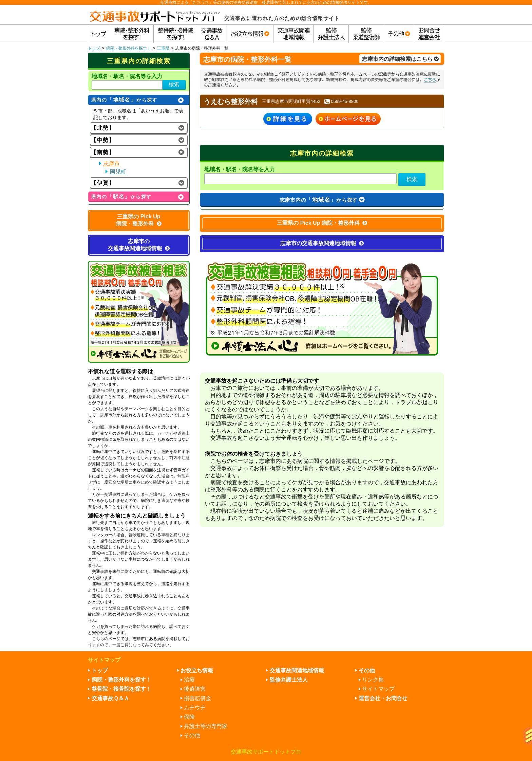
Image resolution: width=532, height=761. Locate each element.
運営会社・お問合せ (383, 698)
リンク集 (373, 680)
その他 (192, 735)
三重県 (163, 48)
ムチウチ (195, 708)
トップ (94, 48)
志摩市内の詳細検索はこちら (400, 59)
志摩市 (112, 164)
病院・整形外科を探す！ (129, 48)
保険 (189, 717)
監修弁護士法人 (289, 680)
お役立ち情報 (197, 671)
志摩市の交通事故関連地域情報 (322, 243)
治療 (189, 680)
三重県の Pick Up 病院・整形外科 (322, 223)
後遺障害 (195, 689)
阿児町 (118, 172)
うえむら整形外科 (231, 102)
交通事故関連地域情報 (297, 671)
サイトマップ (378, 689)
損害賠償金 (197, 698)
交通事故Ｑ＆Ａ (110, 698)
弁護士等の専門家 (206, 726)
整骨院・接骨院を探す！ (121, 689)
